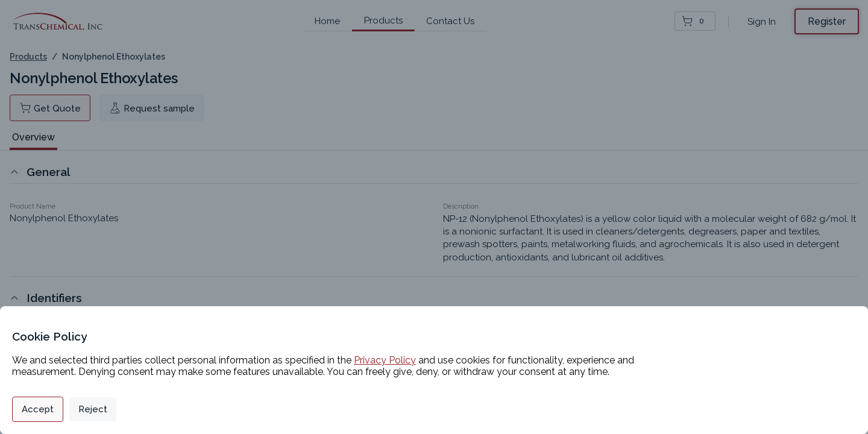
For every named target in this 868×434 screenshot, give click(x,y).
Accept (38, 409)
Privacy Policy (385, 360)
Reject (93, 409)
